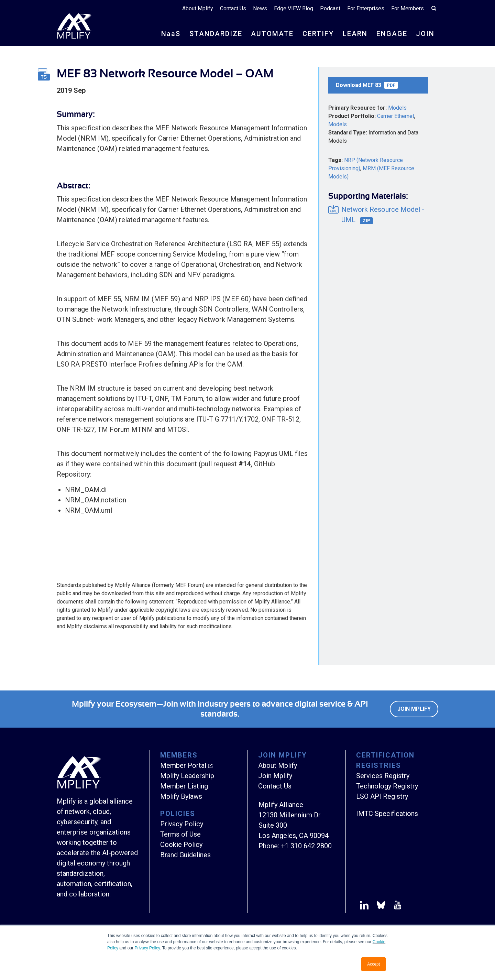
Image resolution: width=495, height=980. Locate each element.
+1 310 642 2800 (306, 846)
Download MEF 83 (367, 85)
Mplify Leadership (187, 776)
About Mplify (198, 8)
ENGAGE (392, 34)
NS (171, 34)
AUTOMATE (272, 34)
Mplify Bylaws (181, 796)
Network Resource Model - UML (383, 215)
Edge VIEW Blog (294, 8)
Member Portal (183, 765)
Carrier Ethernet (396, 116)
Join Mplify (414, 709)
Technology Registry (387, 786)
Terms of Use (180, 834)
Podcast (330, 8)
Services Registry (383, 776)
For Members (408, 8)
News (260, 8)
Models (397, 108)
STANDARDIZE (216, 34)
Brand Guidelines (185, 855)
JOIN (425, 34)
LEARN (355, 34)
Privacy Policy (147, 948)
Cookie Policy (181, 845)
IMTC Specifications (387, 814)
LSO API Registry (382, 796)
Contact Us (233, 8)
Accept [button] (373, 964)
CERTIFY (318, 34)
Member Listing (184, 786)
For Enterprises (366, 8)
